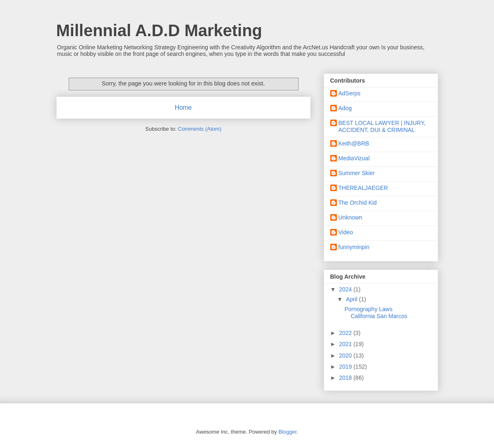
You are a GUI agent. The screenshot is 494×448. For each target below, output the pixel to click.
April (353, 299)
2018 (346, 378)
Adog (345, 108)
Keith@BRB (354, 143)
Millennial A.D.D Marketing (159, 30)
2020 (346, 356)
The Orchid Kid (358, 203)
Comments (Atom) (200, 129)
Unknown (350, 217)
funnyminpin (354, 247)
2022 (346, 333)
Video (346, 232)
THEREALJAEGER (363, 188)
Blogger (288, 432)
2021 (346, 344)
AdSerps (350, 93)
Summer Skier (357, 173)
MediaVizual (354, 158)
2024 (346, 289)
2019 (346, 367)
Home (183, 107)
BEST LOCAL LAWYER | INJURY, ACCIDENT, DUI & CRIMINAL (382, 126)
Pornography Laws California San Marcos (376, 313)
